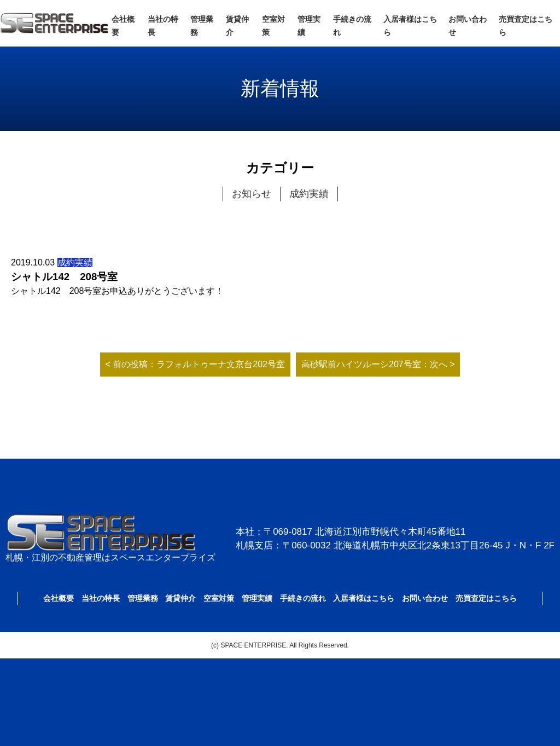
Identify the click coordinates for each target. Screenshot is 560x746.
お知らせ (252, 194)
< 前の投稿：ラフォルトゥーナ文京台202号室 (195, 364)
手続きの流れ (303, 598)
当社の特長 (101, 598)
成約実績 (309, 194)
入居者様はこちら (364, 598)
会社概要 (59, 598)
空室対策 (219, 598)
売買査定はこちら (486, 598)
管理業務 (143, 598)
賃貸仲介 (180, 598)
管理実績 (257, 598)
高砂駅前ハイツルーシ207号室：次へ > (378, 364)
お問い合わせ (425, 598)
